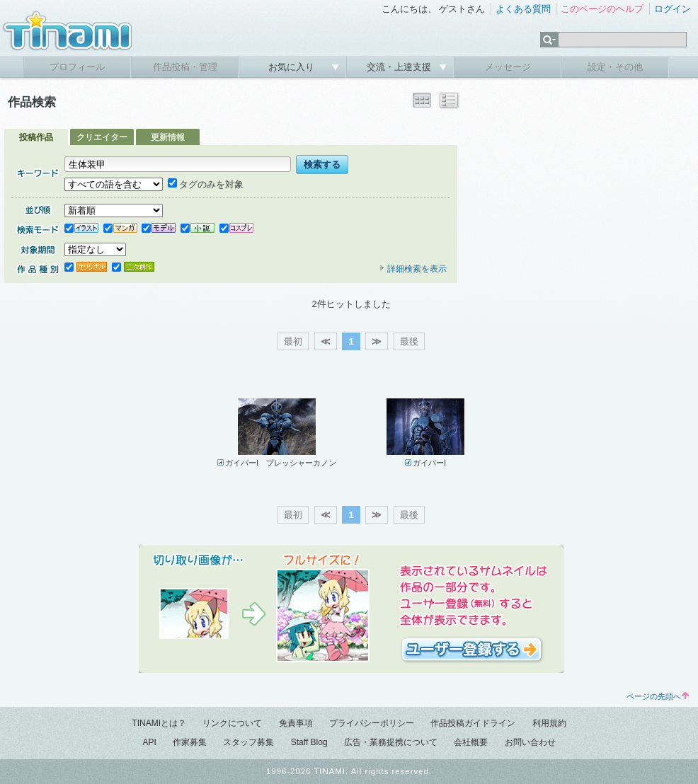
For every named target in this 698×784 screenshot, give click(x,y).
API (149, 742)
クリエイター (102, 137)
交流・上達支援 (400, 67)
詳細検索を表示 (413, 269)
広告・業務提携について (391, 742)
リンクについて (232, 723)
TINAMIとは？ (159, 723)
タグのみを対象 (206, 184)
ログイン (673, 9)
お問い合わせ (530, 742)
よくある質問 (523, 9)
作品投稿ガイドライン (473, 723)
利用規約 (549, 723)
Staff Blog (309, 742)
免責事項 (296, 723)
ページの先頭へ (658, 696)
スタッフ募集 (248, 742)
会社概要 (471, 742)
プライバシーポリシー (372, 723)
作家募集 (190, 742)
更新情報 (168, 137)
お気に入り (293, 67)
